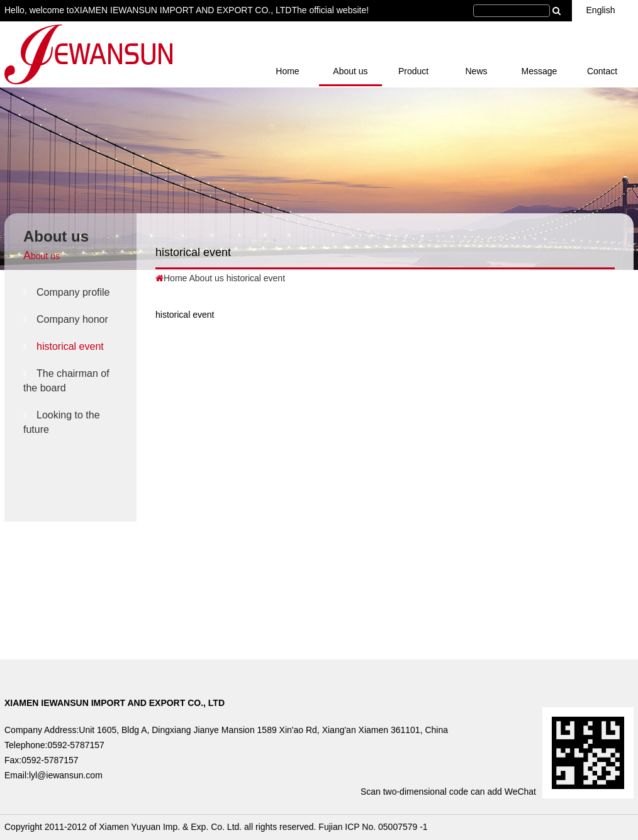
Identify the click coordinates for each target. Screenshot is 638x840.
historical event (64, 346)
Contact (602, 71)
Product (413, 71)
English (605, 10)
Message (540, 71)
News (476, 71)
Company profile (67, 292)
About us (350, 71)
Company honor (66, 319)
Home (287, 71)
